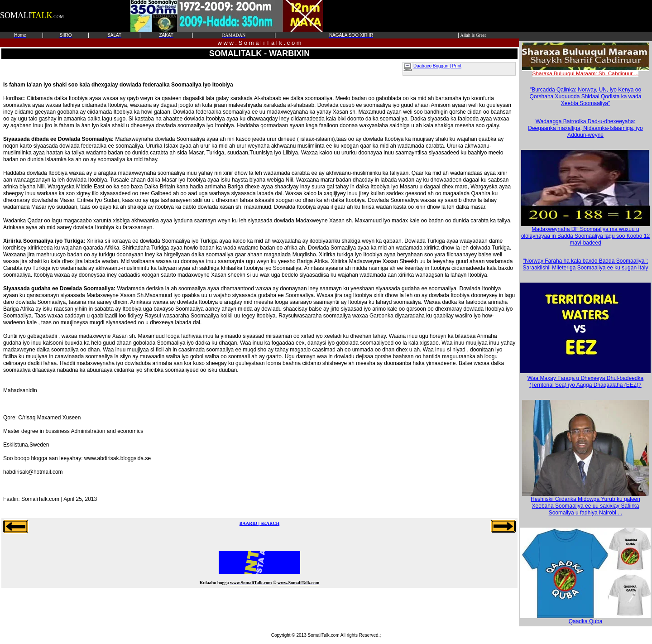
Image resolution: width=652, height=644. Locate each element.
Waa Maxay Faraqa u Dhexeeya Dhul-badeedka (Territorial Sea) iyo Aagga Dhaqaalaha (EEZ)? (585, 382)
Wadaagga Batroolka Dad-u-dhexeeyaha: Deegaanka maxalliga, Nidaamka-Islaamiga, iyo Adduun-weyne (585, 128)
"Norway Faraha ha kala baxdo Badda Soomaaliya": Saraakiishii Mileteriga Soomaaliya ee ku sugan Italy (586, 264)
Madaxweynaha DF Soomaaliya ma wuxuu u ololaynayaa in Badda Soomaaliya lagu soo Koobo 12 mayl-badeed (585, 233)
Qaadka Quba (585, 619)
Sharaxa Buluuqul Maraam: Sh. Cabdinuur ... (585, 71)
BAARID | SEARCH (259, 523)
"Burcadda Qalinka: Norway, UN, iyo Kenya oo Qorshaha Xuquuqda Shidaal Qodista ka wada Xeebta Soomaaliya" (586, 96)
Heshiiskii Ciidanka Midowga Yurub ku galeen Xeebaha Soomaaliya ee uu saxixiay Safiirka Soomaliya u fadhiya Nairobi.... (585, 503)
